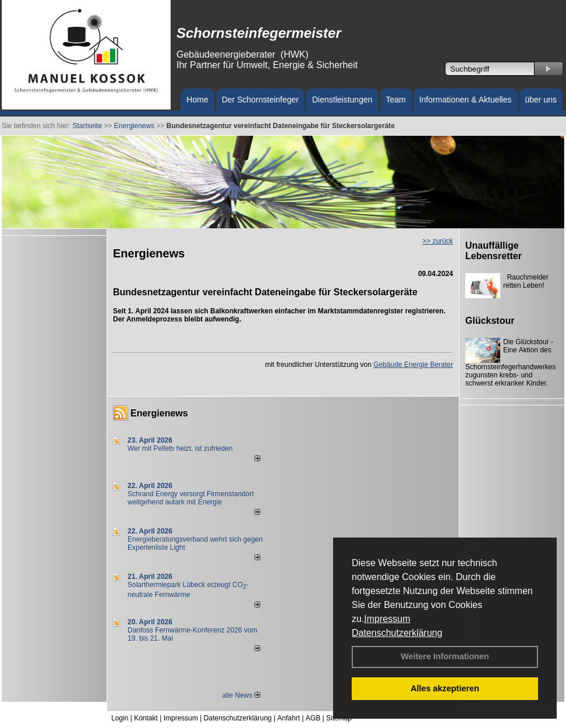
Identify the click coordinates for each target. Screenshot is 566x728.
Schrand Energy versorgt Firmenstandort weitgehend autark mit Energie (191, 498)
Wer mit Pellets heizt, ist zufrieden (180, 448)
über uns (541, 100)
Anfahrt (289, 718)
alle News (241, 695)
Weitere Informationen (445, 656)
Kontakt (146, 718)
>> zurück (438, 241)
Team (396, 100)
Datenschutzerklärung (397, 633)
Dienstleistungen (342, 100)
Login (120, 718)
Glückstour (490, 321)
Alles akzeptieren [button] (445, 688)
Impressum (387, 619)
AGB (313, 718)
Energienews (159, 413)
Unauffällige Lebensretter (494, 251)
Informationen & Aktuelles (466, 100)
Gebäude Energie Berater (413, 365)
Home (197, 100)
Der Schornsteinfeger (260, 100)
